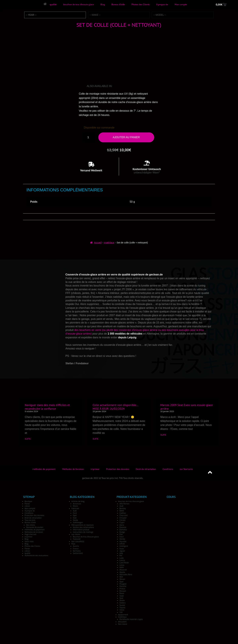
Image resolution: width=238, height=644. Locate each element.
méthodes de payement (44, 469)
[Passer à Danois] (150, 86)
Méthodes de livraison (73, 469)
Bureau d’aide (118, 4)
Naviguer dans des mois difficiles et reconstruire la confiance (47, 407)
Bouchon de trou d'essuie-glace (86, 537)
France (76, 549)
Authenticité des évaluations (36, 556)
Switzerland (78, 553)
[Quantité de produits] (89, 137)
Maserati (123, 570)
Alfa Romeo (124, 504)
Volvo (122, 610)
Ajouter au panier (126, 137)
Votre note (29, 542)
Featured (77, 539)
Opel (75, 515)
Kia (121, 556)
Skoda (75, 520)
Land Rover (124, 563)
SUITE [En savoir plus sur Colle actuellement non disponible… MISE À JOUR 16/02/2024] (95, 439)
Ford (75, 513)
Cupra (122, 523)
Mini (121, 577)
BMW (122, 511)
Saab (122, 596)
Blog (103, 4)
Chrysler (123, 518)
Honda (122, 539)
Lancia (122, 560)
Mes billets (31, 525)
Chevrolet (124, 515)
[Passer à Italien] (125, 86)
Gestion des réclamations (83, 527)
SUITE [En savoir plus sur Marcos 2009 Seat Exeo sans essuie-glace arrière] (163, 435)
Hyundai (123, 542)
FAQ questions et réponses (83, 525)
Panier (27, 504)
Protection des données (118, 469)
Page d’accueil (30, 534)
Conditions (168, 469)
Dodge (122, 532)
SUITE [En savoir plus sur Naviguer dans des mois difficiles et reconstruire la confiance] (28, 439)
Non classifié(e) (78, 542)
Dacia (122, 525)
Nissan (122, 579)
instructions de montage (83, 532)
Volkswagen (78, 523)
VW (121, 612)
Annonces (77, 504)
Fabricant (75, 509)
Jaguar (122, 551)
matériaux (109, 243)
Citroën (122, 520)
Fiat (121, 534)
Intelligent (124, 546)
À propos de (162, 4)
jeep (121, 553)
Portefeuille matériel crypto (131, 619)
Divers (76, 506)
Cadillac (123, 513)
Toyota (122, 608)
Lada (121, 558)
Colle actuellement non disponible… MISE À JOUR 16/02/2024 (115, 407)
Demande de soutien (35, 527)
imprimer (95, 469)
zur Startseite (186, 469)
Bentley (123, 509)
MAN (121, 567)
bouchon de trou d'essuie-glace (131, 501)
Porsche (123, 586)
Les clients (76, 534)
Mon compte (181, 4)
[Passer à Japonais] (130, 86)
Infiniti (122, 544)
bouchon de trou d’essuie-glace (78, 4)
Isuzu (122, 549)
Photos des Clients (140, 4)
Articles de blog (78, 501)
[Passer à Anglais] (116, 86)
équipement (123, 615)
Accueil (98, 243)
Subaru (122, 603)
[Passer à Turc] (145, 86)
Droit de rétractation (146, 469)
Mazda (122, 572)
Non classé (123, 624)
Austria (76, 546)
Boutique (28, 501)
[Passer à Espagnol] (135, 86)
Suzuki (122, 605)
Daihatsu (123, 530)
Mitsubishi (122, 622)
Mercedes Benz (126, 575)
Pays (73, 544)
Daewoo (123, 527)
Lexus (122, 565)
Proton (122, 589)
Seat (75, 518)
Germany (77, 551)
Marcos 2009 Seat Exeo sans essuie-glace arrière (187, 407)
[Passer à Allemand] (121, 86)
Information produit (81, 530)
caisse (27, 506)
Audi (75, 511)
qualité (53, 4)
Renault (123, 591)
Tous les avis (30, 520)
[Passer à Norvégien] (140, 86)
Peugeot (123, 584)
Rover (122, 593)
